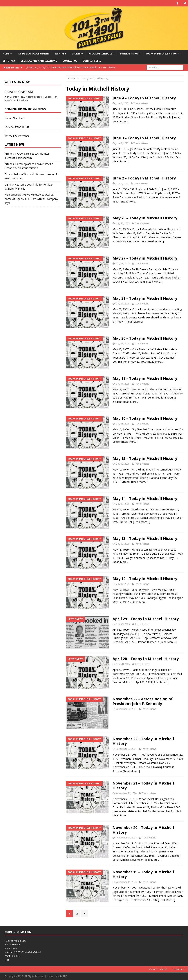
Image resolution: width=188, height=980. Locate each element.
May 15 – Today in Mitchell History (145, 458)
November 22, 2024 (126, 709)
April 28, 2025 (123, 664)
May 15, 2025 (123, 424)
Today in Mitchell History (162, 54)
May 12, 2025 (123, 544)
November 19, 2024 (126, 882)
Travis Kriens (141, 103)
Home (6, 54)
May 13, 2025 (123, 464)
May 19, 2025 (123, 343)
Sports (76, 54)
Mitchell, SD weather (17, 136)
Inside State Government (34, 54)
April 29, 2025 (123, 624)
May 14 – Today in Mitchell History (145, 499)
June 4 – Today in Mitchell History (144, 98)
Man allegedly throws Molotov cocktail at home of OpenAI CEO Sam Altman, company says (31, 199)
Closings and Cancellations (39, 61)
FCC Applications (158, 969)
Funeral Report (130, 54)
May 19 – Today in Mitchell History (145, 378)
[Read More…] (121, 121)
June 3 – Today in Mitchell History (144, 138)
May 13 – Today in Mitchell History (145, 539)
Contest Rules (92, 61)
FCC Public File (12, 956)
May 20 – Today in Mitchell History (145, 338)
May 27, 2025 (123, 223)
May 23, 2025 (123, 263)
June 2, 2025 (122, 143)
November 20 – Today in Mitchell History (143, 830)
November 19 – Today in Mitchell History (143, 874)
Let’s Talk (9, 61)
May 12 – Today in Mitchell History (145, 579)
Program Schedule (100, 54)
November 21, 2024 (126, 793)
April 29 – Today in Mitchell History (146, 619)
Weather (60, 54)
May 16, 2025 (123, 384)
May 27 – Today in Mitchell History (145, 258)
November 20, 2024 (126, 838)
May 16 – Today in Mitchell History (145, 418)
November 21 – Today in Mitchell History (143, 786)
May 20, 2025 (123, 304)
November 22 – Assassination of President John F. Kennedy (143, 701)
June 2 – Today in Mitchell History (144, 178)
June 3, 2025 (122, 103)
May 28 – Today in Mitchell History (145, 218)
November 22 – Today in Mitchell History (143, 741)
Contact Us (70, 61)
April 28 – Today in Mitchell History (146, 659)
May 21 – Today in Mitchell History (145, 298)
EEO (7, 960)
